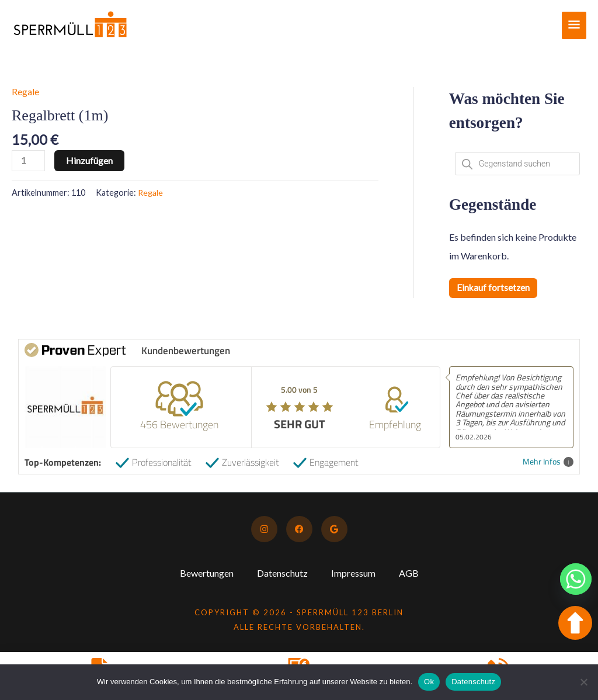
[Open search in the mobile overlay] (517, 164)
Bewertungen (207, 573)
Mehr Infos (548, 462)
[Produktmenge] (29, 160)
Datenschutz (282, 573)
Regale (25, 91)
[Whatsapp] (576, 579)
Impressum (353, 573)
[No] (583, 682)
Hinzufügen (90, 160)
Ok (429, 682)
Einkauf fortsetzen (494, 288)
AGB (409, 573)
